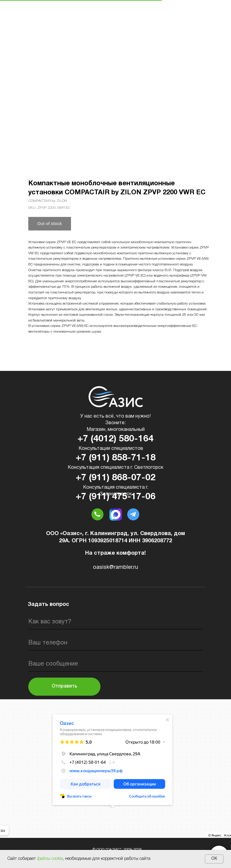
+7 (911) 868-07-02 (116, 478)
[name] (115, 622)
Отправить (65, 686)
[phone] (115, 643)
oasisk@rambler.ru (115, 567)
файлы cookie (50, 859)
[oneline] (115, 664)
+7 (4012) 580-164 (115, 439)
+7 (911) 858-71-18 (116, 458)
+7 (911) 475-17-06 (116, 497)
